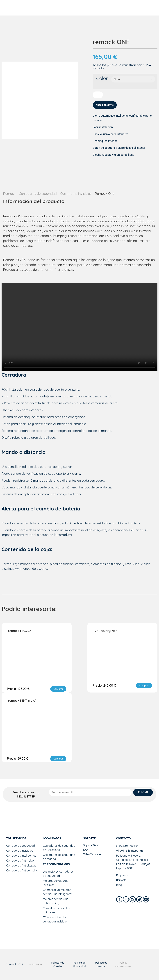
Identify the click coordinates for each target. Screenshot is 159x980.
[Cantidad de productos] (98, 95)
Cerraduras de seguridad (38, 194)
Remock (9, 194)
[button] (58, 689)
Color (102, 78)
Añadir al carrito (105, 105)
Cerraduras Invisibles (76, 194)
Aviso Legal (36, 964)
